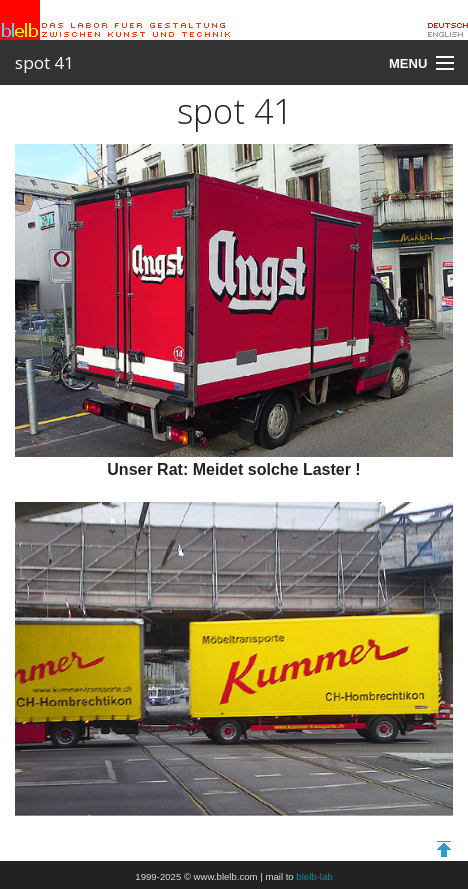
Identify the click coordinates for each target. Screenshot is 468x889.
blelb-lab (314, 876)
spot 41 (44, 62)
